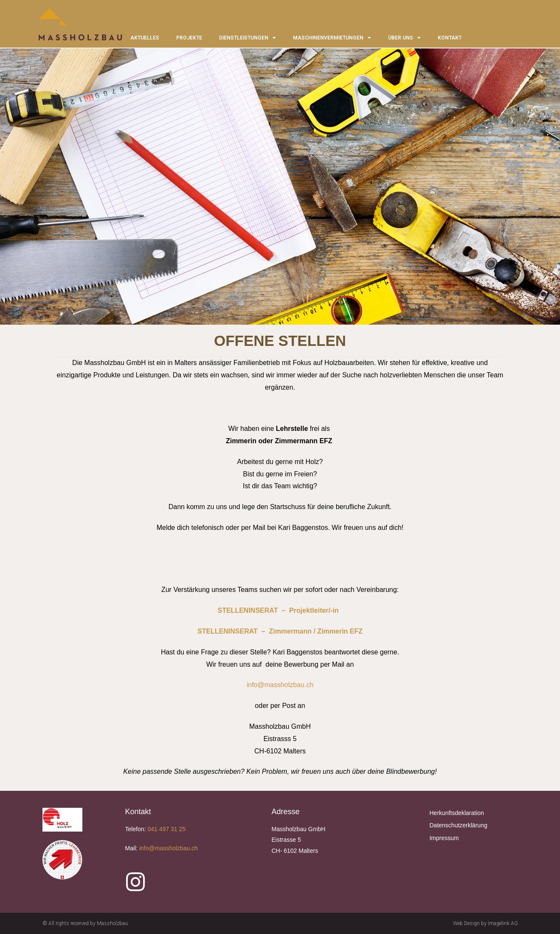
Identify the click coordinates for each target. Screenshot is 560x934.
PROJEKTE (189, 38)
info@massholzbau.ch (280, 685)
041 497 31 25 (166, 829)
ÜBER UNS (404, 38)
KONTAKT (450, 38)
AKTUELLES (145, 38)
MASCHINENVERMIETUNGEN (332, 38)
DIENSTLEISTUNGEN (248, 38)
